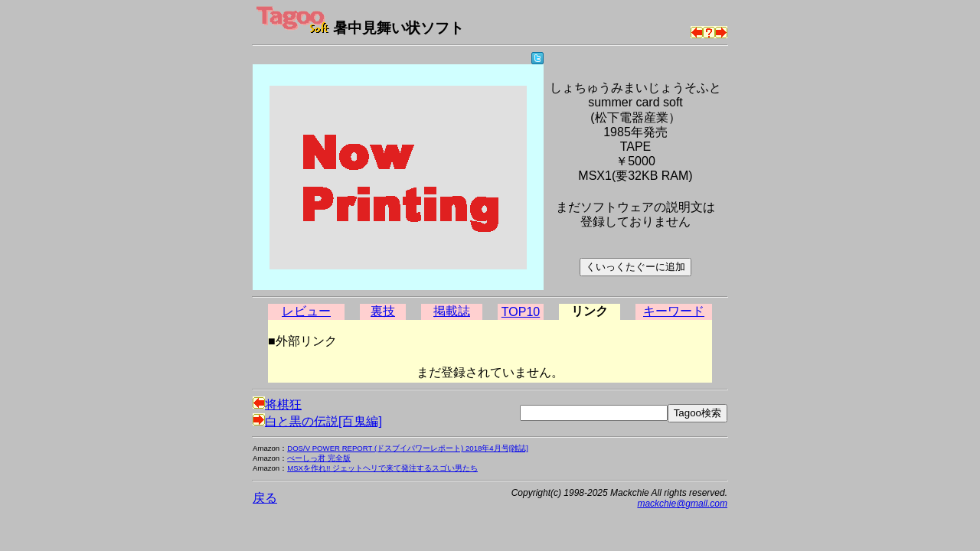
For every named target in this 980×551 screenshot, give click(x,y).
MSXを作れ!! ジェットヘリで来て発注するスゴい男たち (382, 468)
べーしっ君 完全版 (319, 458)
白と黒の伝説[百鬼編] (317, 421)
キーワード (674, 311)
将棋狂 (277, 404)
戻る (265, 498)
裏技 (383, 311)
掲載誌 (452, 311)
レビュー (306, 311)
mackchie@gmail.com (682, 504)
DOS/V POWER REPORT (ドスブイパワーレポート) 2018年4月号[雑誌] (408, 448)
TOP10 (521, 312)
